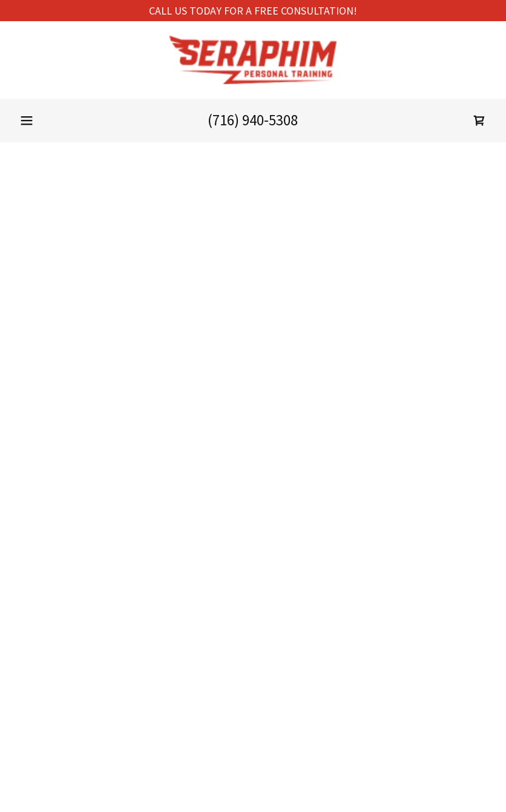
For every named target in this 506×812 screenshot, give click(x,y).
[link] (253, 60)
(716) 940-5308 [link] (253, 120)
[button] (27, 120)
